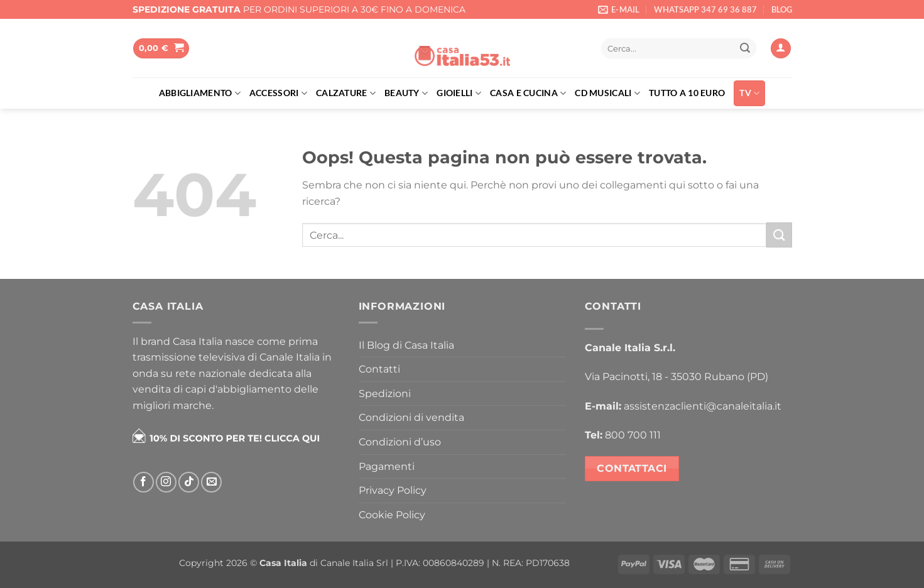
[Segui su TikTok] (189, 482)
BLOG (782, 9)
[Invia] (745, 48)
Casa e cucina (528, 93)
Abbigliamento (200, 93)
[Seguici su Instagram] (166, 482)
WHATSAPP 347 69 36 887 (705, 9)
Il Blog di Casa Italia (406, 345)
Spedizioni (385, 394)
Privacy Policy (393, 490)
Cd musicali (607, 93)
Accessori (278, 93)
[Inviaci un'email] (211, 482)
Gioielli (459, 93)
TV (749, 93)
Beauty (406, 93)
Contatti (379, 369)
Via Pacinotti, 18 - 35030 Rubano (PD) (677, 377)
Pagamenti (387, 466)
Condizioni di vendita (411, 417)
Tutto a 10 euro (687, 93)
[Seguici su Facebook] (144, 482)
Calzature (346, 93)
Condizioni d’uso (400, 442)
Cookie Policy (392, 515)
